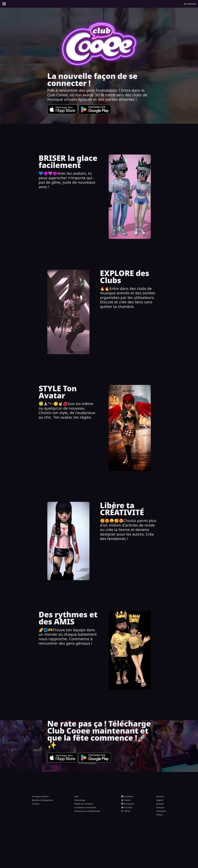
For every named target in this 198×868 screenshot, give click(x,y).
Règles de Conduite (84, 804)
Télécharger (80, 800)
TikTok (126, 811)
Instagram (128, 804)
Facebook (127, 796)
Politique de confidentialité (87, 811)
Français (160, 807)
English (160, 800)
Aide (76, 796)
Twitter (126, 800)
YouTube (127, 807)
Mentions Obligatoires (43, 800)
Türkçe (159, 815)
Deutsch (160, 796)
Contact (36, 804)
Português (161, 811)
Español (160, 804)
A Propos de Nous (40, 796)
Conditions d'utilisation (85, 807)
